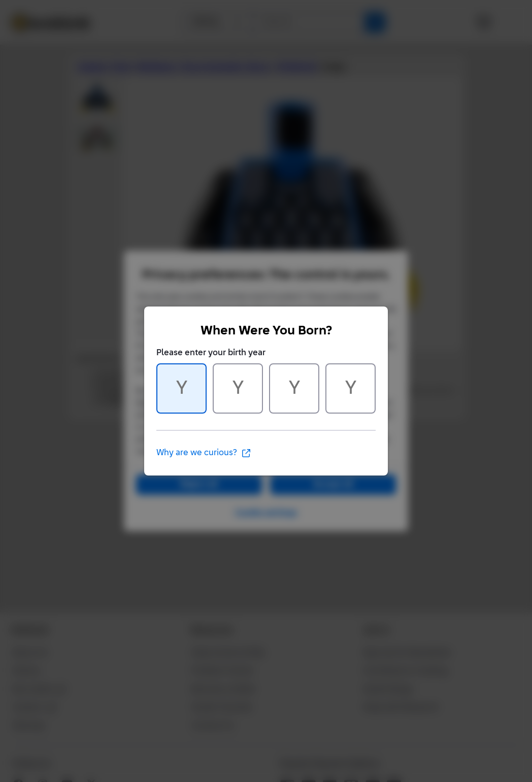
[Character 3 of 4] (294, 388)
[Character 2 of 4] (238, 388)
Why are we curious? (204, 453)
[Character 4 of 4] (351, 388)
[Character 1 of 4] (181, 388)
